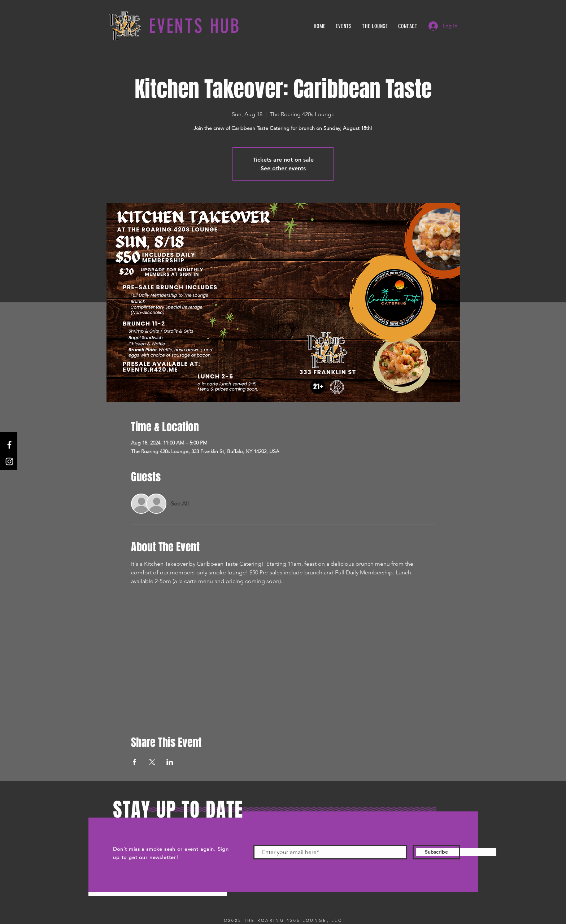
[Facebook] (9, 445)
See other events (283, 168)
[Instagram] (9, 461)
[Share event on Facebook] (134, 762)
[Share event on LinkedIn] (170, 762)
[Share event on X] (152, 762)
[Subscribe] (436, 852)
